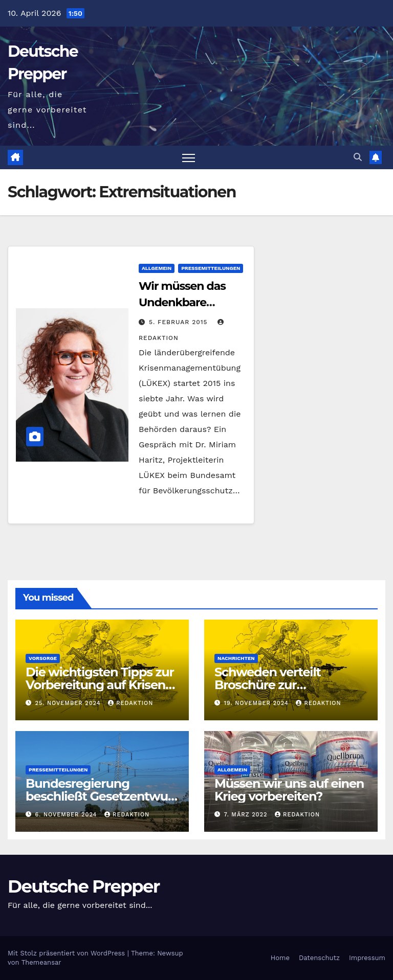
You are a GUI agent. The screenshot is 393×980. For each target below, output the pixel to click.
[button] (358, 157)
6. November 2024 (67, 815)
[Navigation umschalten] (189, 158)
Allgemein (157, 268)
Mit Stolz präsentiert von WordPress (68, 953)
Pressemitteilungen (211, 268)
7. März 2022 (247, 815)
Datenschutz (319, 958)
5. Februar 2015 (180, 322)
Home (280, 958)
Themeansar (41, 962)
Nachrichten (236, 658)
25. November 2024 (69, 703)
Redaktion (130, 703)
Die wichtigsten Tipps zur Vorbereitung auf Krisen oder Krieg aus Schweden (101, 685)
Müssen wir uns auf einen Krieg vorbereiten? (289, 790)
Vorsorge (43, 658)
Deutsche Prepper (84, 886)
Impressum (367, 958)
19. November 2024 (258, 703)
